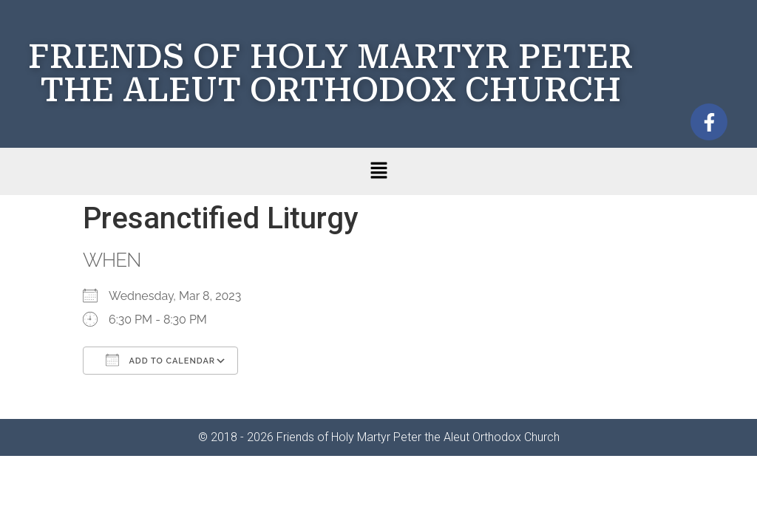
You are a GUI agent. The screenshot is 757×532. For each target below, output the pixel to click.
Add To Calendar (160, 360)
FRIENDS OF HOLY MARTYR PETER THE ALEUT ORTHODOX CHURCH (330, 73)
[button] (378, 171)
